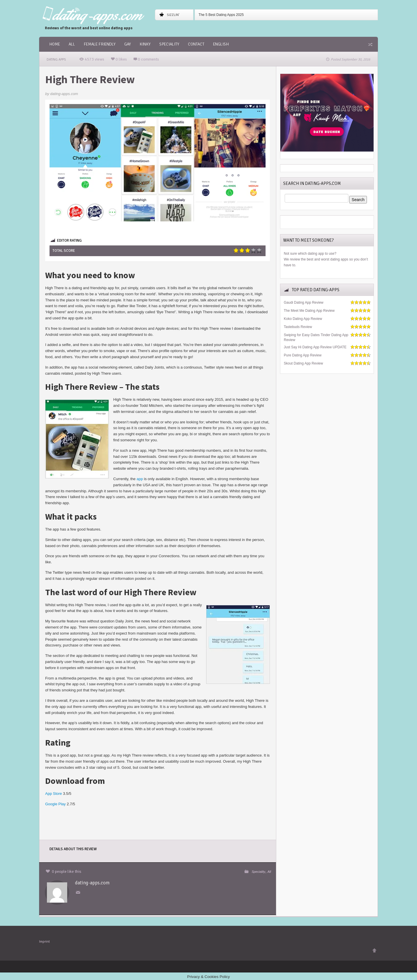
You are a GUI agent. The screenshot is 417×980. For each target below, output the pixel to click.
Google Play (55, 804)
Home (55, 44)
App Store (54, 794)
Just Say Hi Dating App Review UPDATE (315, 347)
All (72, 44)
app (140, 479)
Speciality (169, 44)
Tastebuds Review (298, 327)
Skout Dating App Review (303, 363)
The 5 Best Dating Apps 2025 (221, 15)
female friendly (100, 44)
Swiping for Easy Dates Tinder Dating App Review (316, 337)
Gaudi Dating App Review (304, 303)
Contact (196, 44)
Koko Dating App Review (303, 319)
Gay (128, 44)
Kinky (145, 44)
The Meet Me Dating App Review (309, 311)
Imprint (44, 940)
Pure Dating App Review (303, 355)
